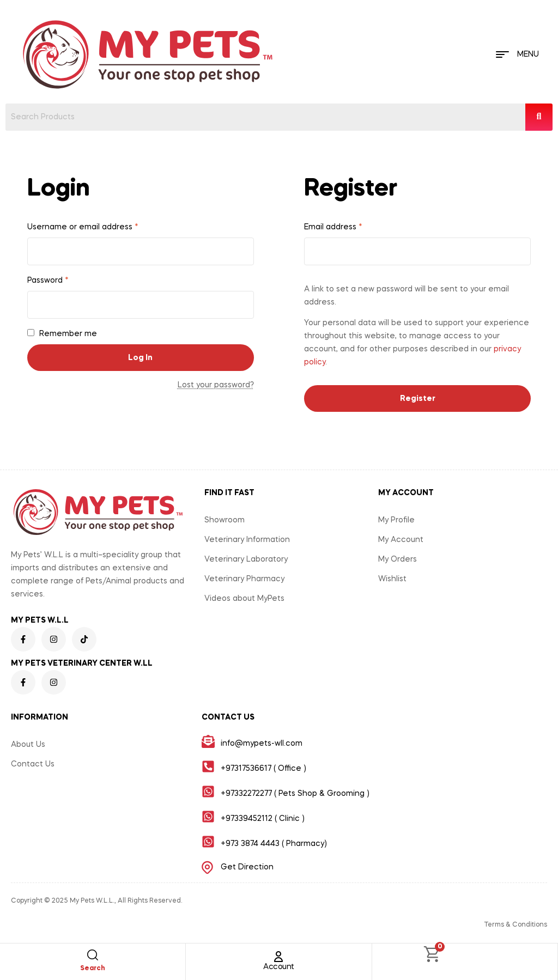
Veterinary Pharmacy (244, 579)
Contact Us (33, 764)
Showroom (225, 520)
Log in (140, 358)
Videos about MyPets (244, 599)
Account (279, 967)
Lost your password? (216, 385)
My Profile (396, 520)
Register (418, 399)
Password (48, 281)
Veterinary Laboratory (246, 559)
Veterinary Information (247, 540)
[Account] (278, 957)
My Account (401, 540)
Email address (333, 227)
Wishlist (392, 579)
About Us (28, 745)
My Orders (398, 559)
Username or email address (83, 227)
